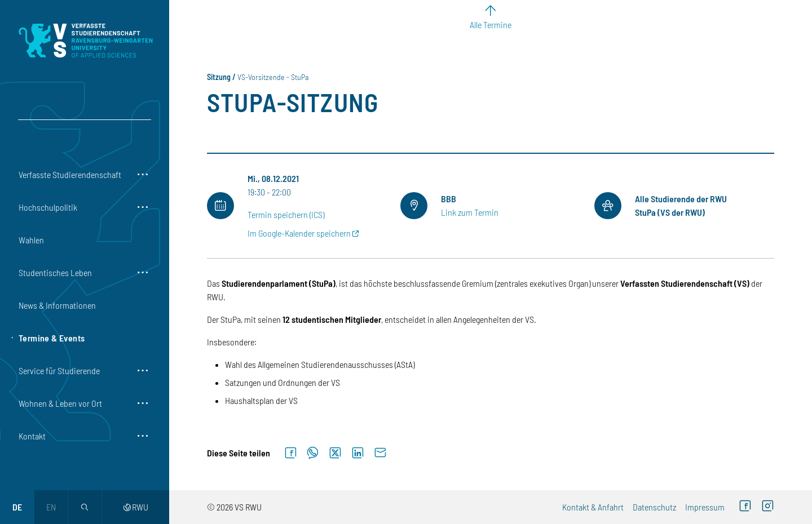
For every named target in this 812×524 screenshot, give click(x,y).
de (17, 507)
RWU (136, 507)
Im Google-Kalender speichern (299, 233)
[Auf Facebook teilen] (290, 453)
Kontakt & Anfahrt (593, 507)
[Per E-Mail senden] (380, 453)
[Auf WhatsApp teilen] (313, 453)
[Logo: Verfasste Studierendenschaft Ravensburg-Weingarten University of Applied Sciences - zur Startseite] (85, 41)
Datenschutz (654, 507)
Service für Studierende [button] (59, 370)
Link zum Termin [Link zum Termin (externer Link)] (470, 212)
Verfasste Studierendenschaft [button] (70, 174)
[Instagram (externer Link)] (767, 507)
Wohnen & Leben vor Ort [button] (60, 403)
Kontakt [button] (32, 436)
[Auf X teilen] (335, 453)
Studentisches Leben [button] (55, 272)
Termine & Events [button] (52, 338)
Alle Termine (491, 25)
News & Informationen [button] (57, 305)
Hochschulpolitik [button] (48, 207)
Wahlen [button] (31, 240)
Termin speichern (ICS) (286, 214)
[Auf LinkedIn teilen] (358, 453)
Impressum (705, 507)
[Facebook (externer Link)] (745, 507)
